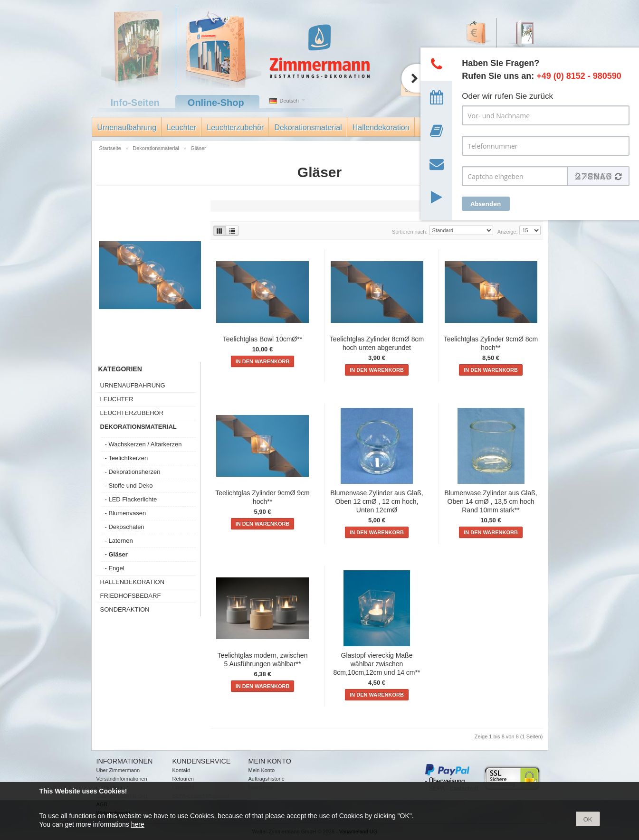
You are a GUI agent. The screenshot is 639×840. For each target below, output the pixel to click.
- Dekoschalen (125, 527)
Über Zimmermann (118, 770)
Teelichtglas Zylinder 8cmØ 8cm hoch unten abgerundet (377, 343)
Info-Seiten (135, 103)
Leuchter (181, 127)
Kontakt (181, 770)
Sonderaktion (125, 609)
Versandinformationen (122, 779)
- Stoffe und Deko (129, 486)
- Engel (115, 568)
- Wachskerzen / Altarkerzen (143, 444)
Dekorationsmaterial (308, 127)
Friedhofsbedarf (131, 596)
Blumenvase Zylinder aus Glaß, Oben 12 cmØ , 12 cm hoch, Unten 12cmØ (377, 501)
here (138, 824)
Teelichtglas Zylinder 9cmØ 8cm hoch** (491, 343)
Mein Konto (262, 770)
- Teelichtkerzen (127, 458)
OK (588, 819)
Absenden (486, 204)
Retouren (183, 779)
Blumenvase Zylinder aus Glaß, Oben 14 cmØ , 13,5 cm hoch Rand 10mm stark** (491, 501)
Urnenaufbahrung (127, 127)
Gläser (198, 148)
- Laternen (119, 541)
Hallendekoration (381, 127)
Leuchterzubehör (235, 127)
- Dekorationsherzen (133, 472)
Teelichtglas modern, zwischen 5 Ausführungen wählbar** (263, 660)
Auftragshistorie (267, 779)
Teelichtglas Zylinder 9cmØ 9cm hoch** (262, 497)
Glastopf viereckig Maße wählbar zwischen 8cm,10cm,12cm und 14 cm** (377, 664)
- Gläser (116, 554)
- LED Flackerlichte (131, 499)
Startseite (111, 148)
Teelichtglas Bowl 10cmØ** (262, 339)
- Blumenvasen (126, 513)
